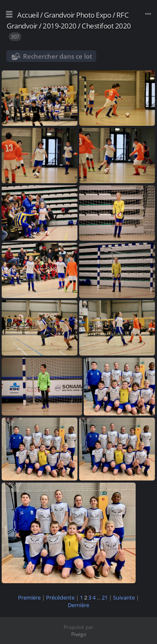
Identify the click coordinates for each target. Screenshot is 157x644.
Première (29, 597)
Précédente (60, 597)
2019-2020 (60, 26)
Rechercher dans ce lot (58, 56)
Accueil (28, 15)
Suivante (124, 597)
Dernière (78, 605)
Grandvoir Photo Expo (77, 15)
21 (105, 597)
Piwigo (79, 634)
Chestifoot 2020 (106, 26)
